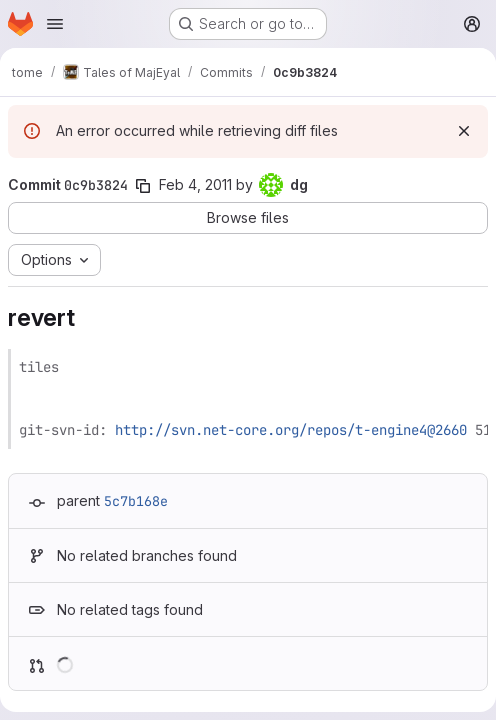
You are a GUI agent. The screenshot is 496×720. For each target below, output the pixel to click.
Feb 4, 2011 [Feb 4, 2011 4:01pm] (195, 184)
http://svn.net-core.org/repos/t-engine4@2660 (291, 430)
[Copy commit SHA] (143, 186)
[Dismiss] (464, 131)
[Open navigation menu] (55, 24)
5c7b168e (136, 501)
